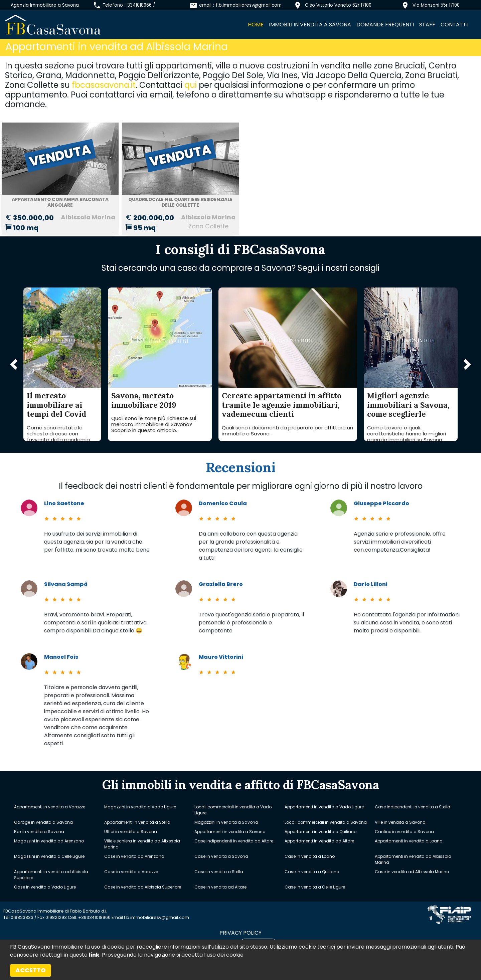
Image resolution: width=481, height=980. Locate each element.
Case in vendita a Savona (221, 856)
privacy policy (240, 933)
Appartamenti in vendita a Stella (137, 822)
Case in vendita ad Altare (220, 887)
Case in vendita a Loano (310, 856)
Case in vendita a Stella (219, 872)
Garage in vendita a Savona (43, 822)
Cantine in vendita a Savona (404, 832)
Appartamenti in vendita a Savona (230, 832)
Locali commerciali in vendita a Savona (326, 822)
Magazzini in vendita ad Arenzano (49, 841)
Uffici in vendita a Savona (131, 832)
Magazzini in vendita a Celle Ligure (49, 856)
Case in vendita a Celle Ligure (315, 887)
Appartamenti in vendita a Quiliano (320, 832)
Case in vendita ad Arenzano (134, 856)
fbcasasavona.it (104, 85)
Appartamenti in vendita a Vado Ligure (324, 807)
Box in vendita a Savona (39, 832)
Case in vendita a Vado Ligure (45, 887)
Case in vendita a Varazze (131, 872)
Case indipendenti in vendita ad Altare (234, 841)
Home (256, 25)
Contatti (454, 25)
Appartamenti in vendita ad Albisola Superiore (51, 875)
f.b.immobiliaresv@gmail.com (249, 5)
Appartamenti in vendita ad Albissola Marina (413, 859)
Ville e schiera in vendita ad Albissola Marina (142, 844)
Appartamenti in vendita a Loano (409, 841)
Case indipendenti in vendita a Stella (413, 807)
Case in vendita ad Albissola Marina (412, 872)
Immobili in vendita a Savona (310, 25)
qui (191, 85)
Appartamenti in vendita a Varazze (50, 807)
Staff (427, 25)
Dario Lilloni (371, 584)
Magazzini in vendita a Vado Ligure (140, 807)
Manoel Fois (61, 657)
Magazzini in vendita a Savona (226, 822)
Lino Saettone (64, 503)
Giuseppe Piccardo (381, 503)
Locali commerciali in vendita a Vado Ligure (233, 810)
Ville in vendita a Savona (400, 822)
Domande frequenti (385, 25)
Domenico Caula (223, 503)
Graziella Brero (221, 584)
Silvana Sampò (66, 584)
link (94, 955)
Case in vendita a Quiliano (312, 872)
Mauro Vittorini (221, 657)
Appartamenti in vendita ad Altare (319, 841)
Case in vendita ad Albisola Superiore (143, 887)
